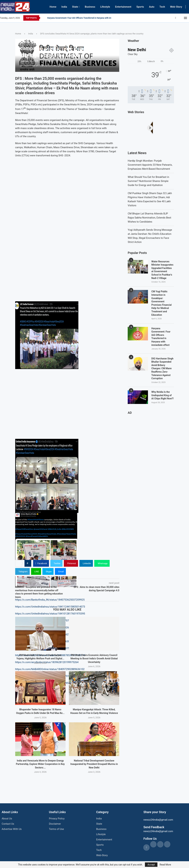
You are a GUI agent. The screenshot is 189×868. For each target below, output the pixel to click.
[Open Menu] (185, 18)
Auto (152, 7)
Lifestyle (105, 7)
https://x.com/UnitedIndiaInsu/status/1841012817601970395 (50, 614)
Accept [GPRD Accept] (151, 865)
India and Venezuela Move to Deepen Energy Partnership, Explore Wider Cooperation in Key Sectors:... (40, 764)
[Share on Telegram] (22, 571)
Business (90, 7)
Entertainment (123, 7)
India (64, 7)
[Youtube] (182, 18)
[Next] (171, 128)
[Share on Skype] (48, 571)
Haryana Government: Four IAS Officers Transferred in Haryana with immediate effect (161, 337)
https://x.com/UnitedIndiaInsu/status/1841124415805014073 (50, 607)
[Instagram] (180, 18)
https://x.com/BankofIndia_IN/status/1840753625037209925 (50, 600)
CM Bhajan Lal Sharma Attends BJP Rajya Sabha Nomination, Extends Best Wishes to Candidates (149, 218)
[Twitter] (178, 18)
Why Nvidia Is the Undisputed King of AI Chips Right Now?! (162, 395)
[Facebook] (176, 18)
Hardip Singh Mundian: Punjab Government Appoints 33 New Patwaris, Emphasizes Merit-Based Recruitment (150, 165)
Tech (162, 7)
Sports (140, 7)
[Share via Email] (60, 571)
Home (53, 7)
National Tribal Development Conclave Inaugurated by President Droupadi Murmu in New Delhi (94, 764)
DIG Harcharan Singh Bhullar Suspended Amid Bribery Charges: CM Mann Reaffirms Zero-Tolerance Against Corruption (162, 369)
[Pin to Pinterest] (71, 563)
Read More (165, 865)
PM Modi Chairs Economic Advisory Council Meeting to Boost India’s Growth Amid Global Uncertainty (94, 659)
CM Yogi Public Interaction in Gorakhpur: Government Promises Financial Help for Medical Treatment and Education (161, 303)
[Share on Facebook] (41, 563)
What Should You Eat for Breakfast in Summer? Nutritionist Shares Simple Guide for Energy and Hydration (148, 181)
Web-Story (176, 7)
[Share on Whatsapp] (102, 563)
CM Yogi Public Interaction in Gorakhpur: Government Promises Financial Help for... (85, 18)
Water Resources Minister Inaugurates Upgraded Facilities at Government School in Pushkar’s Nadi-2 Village (162, 270)
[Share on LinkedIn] (86, 563)
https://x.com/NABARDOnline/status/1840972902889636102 (50, 669)
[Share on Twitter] (56, 563)
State (75, 7)
